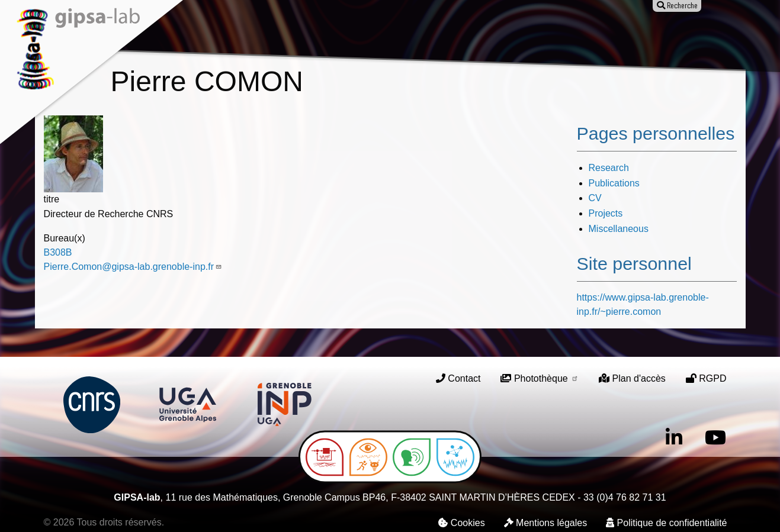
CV (595, 198)
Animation (457, 34)
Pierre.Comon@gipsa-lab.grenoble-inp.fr (133, 267)
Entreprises (638, 34)
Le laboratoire (207, 34)
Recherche (293, 34)
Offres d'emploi (545, 34)
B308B (58, 252)
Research (609, 168)
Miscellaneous (619, 229)
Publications (375, 34)
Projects (606, 213)
